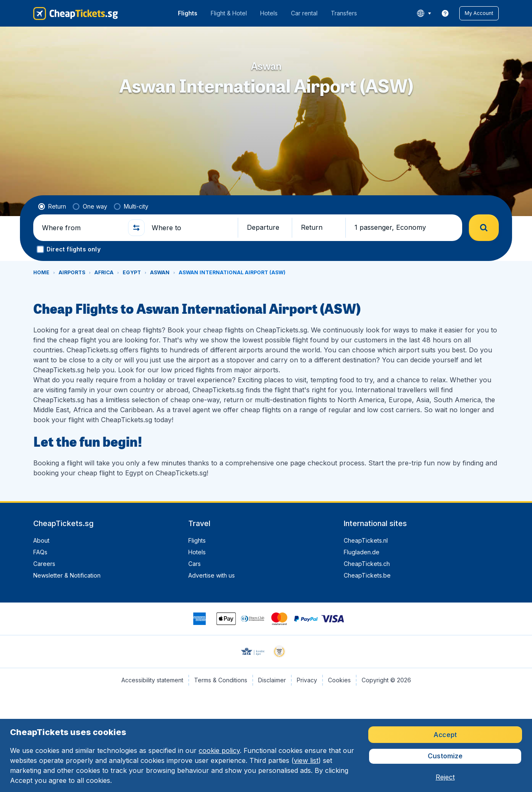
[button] (479, 13)
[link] (445, 13)
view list (306, 760)
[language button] (424, 13)
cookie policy (219, 750)
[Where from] (81, 228)
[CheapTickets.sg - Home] (76, 13)
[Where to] (191, 228)
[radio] (52, 207)
